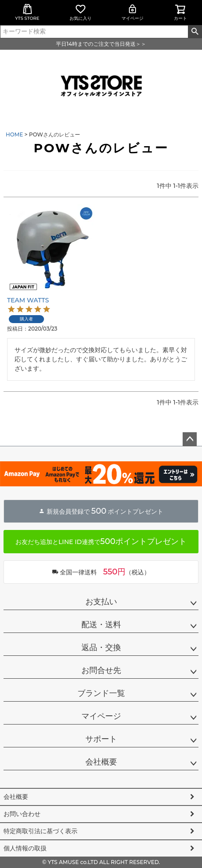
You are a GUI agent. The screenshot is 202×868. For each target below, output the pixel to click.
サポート (101, 739)
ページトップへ (190, 439)
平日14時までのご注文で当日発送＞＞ (101, 44)
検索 (195, 32)
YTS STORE (27, 12)
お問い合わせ (22, 814)
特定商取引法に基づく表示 (40, 831)
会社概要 (101, 762)
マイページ (132, 12)
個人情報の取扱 (25, 848)
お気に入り (81, 12)
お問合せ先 (101, 670)
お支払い (101, 602)
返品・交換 (101, 647)
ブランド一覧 (101, 693)
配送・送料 (101, 625)
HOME (14, 134)
